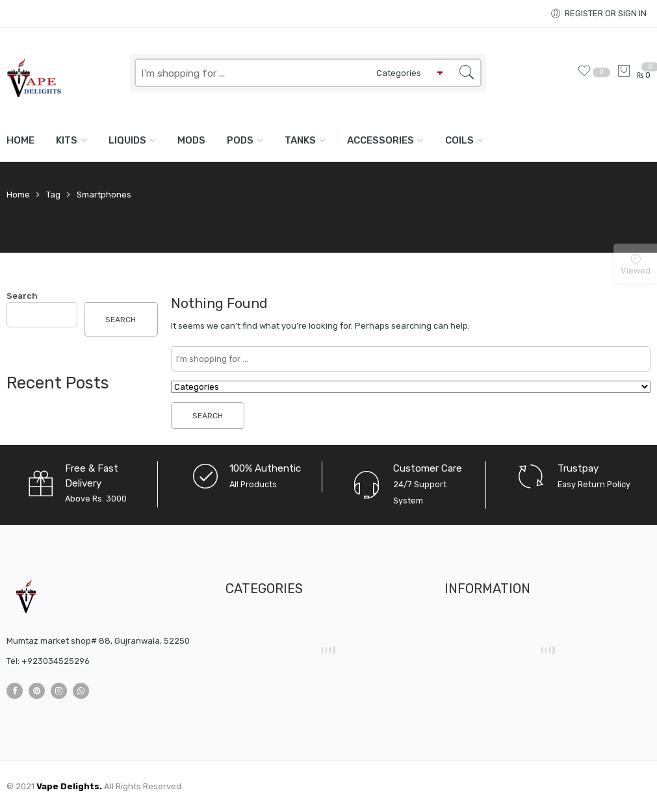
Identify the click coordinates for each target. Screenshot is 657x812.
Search (22, 296)
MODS (191, 140)
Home (20, 140)
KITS (67, 140)
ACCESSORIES (380, 140)
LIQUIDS (127, 140)
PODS (240, 140)
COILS (459, 140)
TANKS (300, 140)
